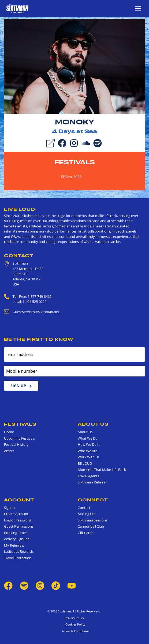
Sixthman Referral (92, 482)
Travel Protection (18, 558)
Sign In (9, 508)
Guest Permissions (19, 526)
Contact (19, 256)
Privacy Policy (74, 618)
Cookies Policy (75, 624)
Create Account (16, 514)
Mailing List (87, 514)
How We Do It (89, 444)
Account (19, 500)
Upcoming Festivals (19, 438)
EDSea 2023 (71, 177)
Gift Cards (85, 533)
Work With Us (89, 457)
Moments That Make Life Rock (102, 470)
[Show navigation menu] (138, 9)
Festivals (75, 162)
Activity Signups (17, 539)
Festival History (16, 444)
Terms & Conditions (75, 631)
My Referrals (14, 545)
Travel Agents (88, 476)
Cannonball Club (91, 526)
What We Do (88, 438)
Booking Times (16, 533)
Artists (9, 451)
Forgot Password (18, 520)
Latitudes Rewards (19, 551)
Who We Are (87, 451)
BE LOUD (85, 463)
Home (9, 432)
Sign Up (21, 386)
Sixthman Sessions (93, 520)
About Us (93, 424)
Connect (93, 500)
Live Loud (20, 209)
